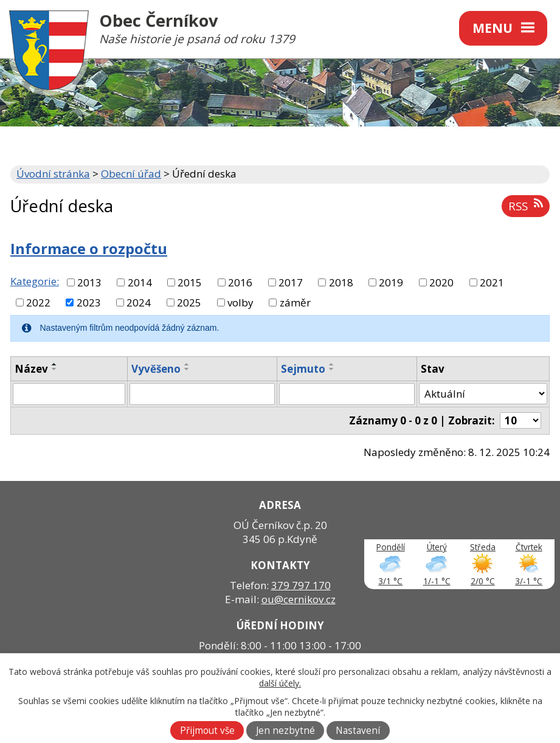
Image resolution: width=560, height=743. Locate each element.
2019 (391, 282)
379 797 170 (301, 585)
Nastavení (358, 731)
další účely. (280, 683)
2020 (441, 282)
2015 (190, 282)
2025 (189, 302)
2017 (291, 282)
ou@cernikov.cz (299, 599)
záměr (295, 302)
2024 (139, 302)
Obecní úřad (131, 174)
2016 (240, 282)
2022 (38, 302)
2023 (89, 302)
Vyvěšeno (156, 369)
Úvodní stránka (53, 174)
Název (31, 369)
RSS (525, 206)
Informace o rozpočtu (89, 249)
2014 (140, 282)
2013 (89, 282)
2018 (341, 282)
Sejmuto (303, 369)
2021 (492, 282)
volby (240, 302)
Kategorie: (35, 281)
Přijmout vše (207, 731)
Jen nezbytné (285, 731)
